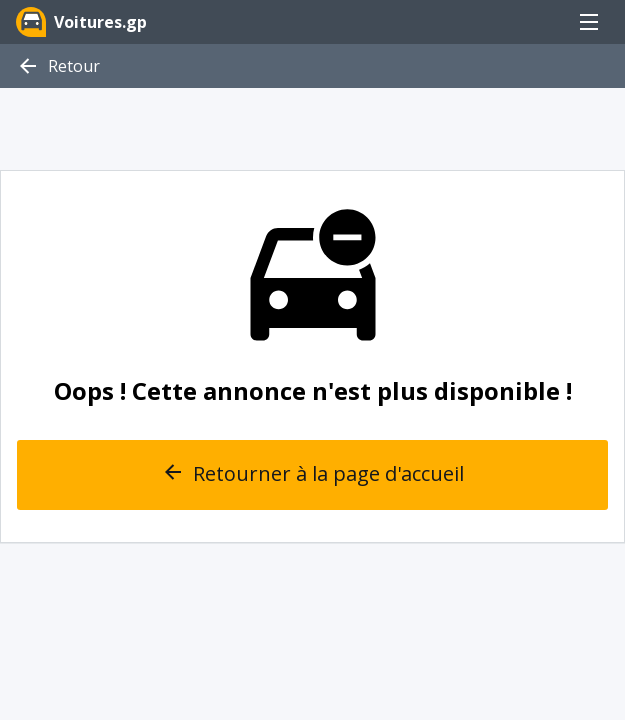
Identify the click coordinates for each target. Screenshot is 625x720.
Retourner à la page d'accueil (312, 475)
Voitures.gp (81, 22)
